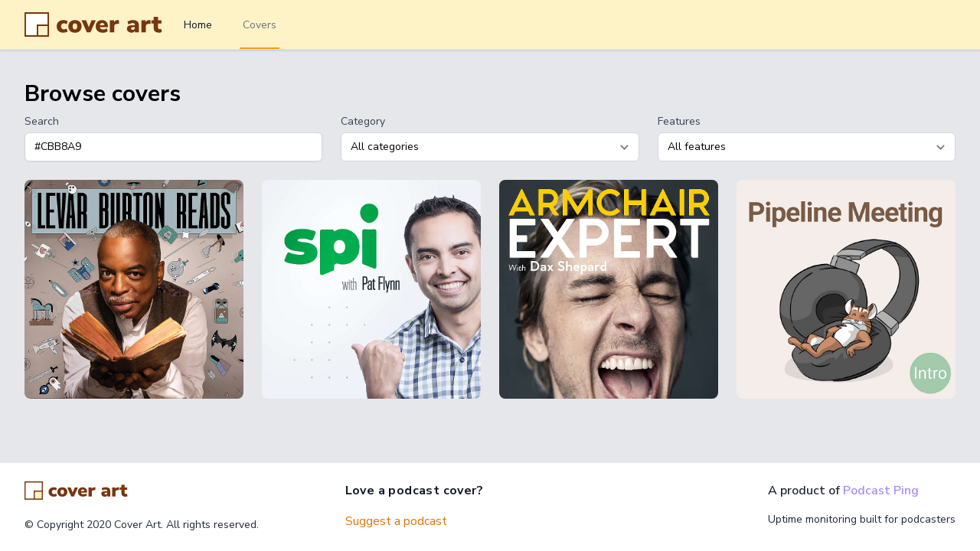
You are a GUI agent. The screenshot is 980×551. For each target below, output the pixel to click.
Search (42, 121)
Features (679, 121)
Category (363, 121)
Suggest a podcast (396, 521)
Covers (260, 25)
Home (198, 25)
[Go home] (76, 491)
